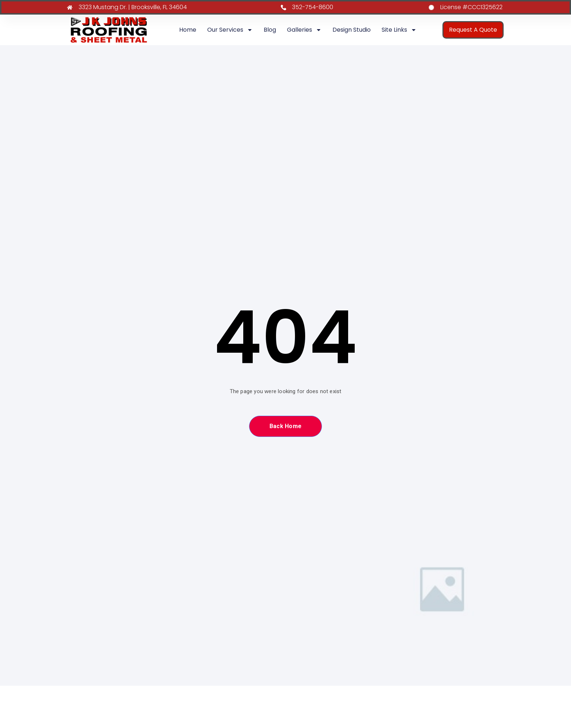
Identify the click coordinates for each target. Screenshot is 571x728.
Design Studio (352, 30)
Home (188, 30)
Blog (270, 30)
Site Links (399, 30)
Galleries (304, 30)
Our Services (230, 30)
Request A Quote (473, 30)
